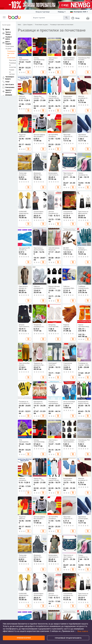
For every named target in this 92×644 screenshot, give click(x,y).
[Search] (48, 18)
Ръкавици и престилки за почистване (11, 54)
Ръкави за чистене (12, 72)
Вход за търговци (43, 12)
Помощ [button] (62, 12)
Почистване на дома (10, 48)
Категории (6, 25)
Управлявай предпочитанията (68, 638)
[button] (4, 17)
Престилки (12, 60)
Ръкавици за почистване (12, 65)
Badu (19, 25)
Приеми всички (24, 638)
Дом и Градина (28, 25)
